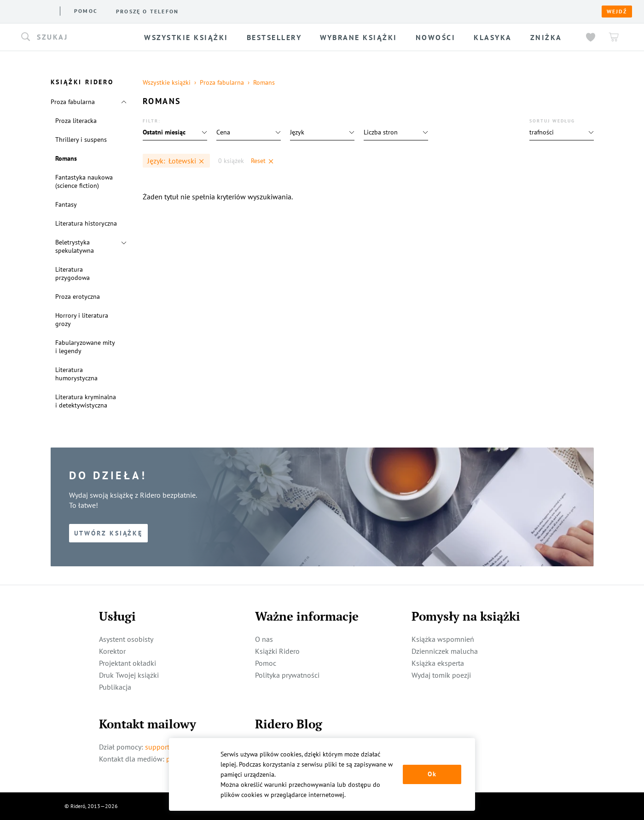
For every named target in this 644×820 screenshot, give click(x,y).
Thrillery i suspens (81, 140)
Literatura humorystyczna (76, 374)
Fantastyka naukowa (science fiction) (84, 181)
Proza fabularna (73, 102)
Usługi (177, 11)
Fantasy (66, 204)
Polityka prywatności (287, 675)
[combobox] (77, 37)
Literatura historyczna (86, 223)
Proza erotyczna (78, 297)
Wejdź (617, 12)
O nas (146, 11)
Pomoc (235, 11)
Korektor (112, 651)
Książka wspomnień (443, 639)
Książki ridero (101, 11)
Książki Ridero (277, 651)
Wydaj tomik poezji (441, 675)
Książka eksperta (438, 663)
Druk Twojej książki (129, 675)
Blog (206, 11)
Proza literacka (76, 121)
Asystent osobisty (126, 639)
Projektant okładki (128, 663)
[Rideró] (32, 10)
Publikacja (115, 687)
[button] (77, 37)
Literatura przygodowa (73, 273)
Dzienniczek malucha (445, 651)
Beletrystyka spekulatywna (75, 246)
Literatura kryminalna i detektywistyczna (86, 401)
